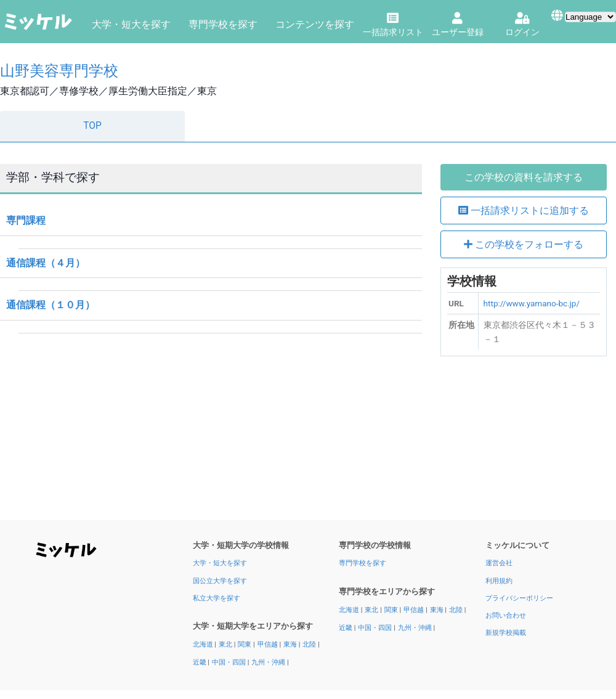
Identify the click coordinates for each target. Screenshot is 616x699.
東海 (291, 644)
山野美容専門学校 (59, 71)
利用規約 (499, 581)
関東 (245, 644)
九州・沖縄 (269, 662)
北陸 (310, 644)
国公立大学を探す (220, 581)
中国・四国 (230, 662)
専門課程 (26, 220)
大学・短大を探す (131, 24)
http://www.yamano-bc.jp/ (532, 303)
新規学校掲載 (506, 633)
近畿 (201, 662)
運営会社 (499, 563)
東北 (226, 644)
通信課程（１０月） (51, 305)
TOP (92, 126)
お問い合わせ (506, 615)
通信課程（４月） (46, 263)
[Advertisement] (524, 443)
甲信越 (269, 644)
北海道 (204, 644)
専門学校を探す (223, 24)
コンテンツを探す (315, 24)
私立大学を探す (217, 598)
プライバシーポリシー (519, 598)
